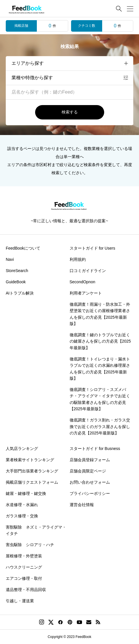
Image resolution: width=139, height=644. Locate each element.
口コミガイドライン (88, 271)
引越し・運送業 (20, 601)
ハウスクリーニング (24, 567)
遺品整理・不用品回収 (26, 590)
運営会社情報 (82, 505)
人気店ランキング (22, 449)
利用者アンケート (86, 293)
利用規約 (78, 259)
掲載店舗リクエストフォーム (32, 482)
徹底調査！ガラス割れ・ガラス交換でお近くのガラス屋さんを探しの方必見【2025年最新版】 (100, 427)
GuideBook (16, 282)
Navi (10, 259)
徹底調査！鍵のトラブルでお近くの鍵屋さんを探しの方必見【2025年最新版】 (100, 341)
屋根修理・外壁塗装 (24, 556)
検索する (70, 112)
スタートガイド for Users (93, 248)
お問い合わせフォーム (90, 482)
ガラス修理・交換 (22, 516)
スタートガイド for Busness (95, 449)
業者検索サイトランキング (30, 460)
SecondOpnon (83, 282)
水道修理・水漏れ (22, 505)
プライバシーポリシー (90, 493)
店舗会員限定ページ (88, 471)
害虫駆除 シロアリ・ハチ (30, 545)
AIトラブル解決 (20, 293)
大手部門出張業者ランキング (32, 471)
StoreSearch (17, 271)
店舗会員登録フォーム (90, 460)
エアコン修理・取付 (24, 578)
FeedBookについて (23, 248)
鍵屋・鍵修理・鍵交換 (26, 493)
